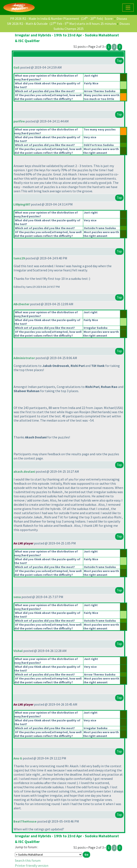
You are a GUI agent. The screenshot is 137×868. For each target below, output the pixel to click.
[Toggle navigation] (128, 8)
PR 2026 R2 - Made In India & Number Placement (45, 19)
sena (17, 597)
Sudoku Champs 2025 (69, 29)
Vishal (18, 651)
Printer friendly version (32, 865)
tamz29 (19, 258)
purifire (19, 121)
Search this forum (28, 860)
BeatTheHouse (25, 821)
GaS (16, 67)
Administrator (24, 358)
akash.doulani (24, 471)
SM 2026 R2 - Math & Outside (27, 24)
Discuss (122, 19)
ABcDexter (21, 304)
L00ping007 (22, 204)
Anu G (18, 758)
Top (119, 61)
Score (109, 19)
